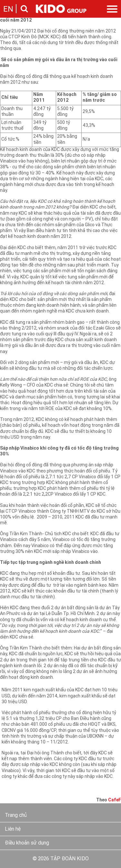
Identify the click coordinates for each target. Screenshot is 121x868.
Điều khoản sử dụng (27, 843)
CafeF (115, 800)
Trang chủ (16, 816)
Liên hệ (13, 829)
